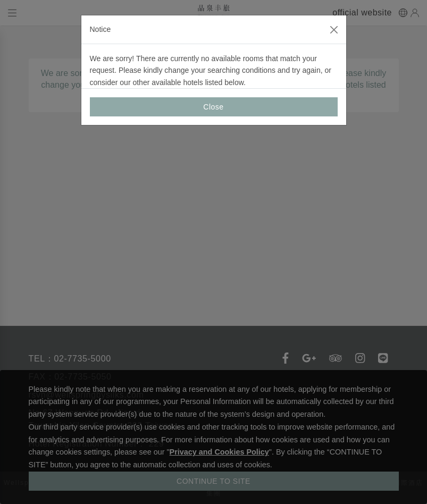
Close (213, 107)
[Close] (334, 30)
